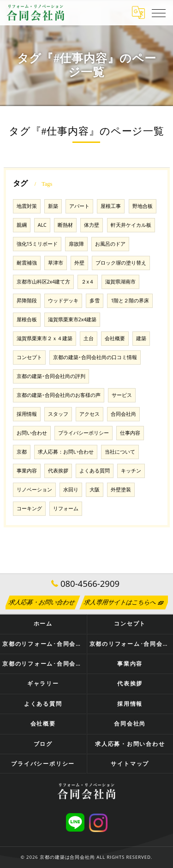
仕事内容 (130, 433)
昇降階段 (27, 301)
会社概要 (115, 338)
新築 (53, 206)
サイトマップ (130, 763)
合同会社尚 (123, 414)
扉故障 (76, 244)
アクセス (89, 414)
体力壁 (92, 225)
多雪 (95, 301)
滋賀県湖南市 (120, 282)
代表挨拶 (58, 471)
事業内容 (27, 471)
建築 (141, 338)
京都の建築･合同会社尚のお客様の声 (59, 395)
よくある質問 (95, 471)
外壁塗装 (121, 490)
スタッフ (58, 414)
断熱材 (65, 225)
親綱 (22, 225)
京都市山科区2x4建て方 (44, 282)
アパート (79, 206)
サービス (122, 395)
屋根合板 (27, 319)
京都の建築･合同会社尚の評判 (51, 376)
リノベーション (34, 490)
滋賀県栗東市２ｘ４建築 (45, 338)
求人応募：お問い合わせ (66, 452)
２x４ (88, 282)
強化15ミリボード (37, 244)
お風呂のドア (110, 244)
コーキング (29, 508)
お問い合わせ (32, 433)
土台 (89, 338)
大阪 (95, 490)
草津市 (56, 263)
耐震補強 (27, 263)
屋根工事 (111, 206)
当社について (120, 452)
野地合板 (143, 206)
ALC (42, 225)
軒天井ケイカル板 (131, 225)
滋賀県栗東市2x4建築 (72, 319)
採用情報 (27, 414)
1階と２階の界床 (130, 301)
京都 (22, 452)
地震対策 (27, 206)
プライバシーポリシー (84, 433)
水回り (71, 490)
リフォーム (66, 508)
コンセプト (29, 357)
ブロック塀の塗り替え (121, 263)
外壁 (79, 263)
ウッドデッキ (63, 301)
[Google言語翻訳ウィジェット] (138, 12)
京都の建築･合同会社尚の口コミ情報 (95, 357)
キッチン (131, 471)
